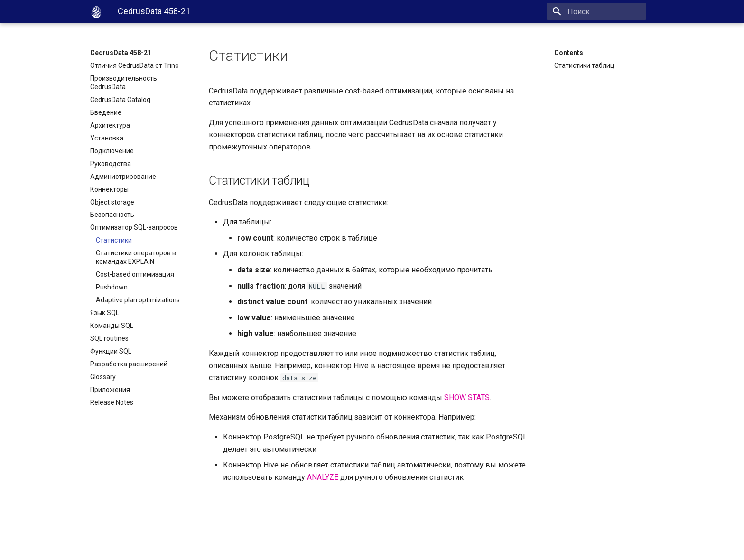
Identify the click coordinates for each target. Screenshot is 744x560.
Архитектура (110, 125)
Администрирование (123, 177)
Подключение (112, 151)
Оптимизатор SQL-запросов (134, 227)
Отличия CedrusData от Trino (135, 65)
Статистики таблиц (584, 65)
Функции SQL (111, 351)
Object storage (112, 202)
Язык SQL (105, 313)
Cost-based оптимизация (135, 274)
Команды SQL (112, 326)
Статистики (114, 240)
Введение (106, 112)
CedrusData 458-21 (121, 53)
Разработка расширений (129, 364)
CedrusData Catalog (120, 100)
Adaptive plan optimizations (138, 300)
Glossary (103, 377)
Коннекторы (109, 189)
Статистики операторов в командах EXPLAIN (136, 257)
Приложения (110, 390)
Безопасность (112, 215)
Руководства (111, 164)
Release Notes (112, 402)
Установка (107, 138)
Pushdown (112, 287)
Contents (569, 53)
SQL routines (109, 338)
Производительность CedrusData (124, 83)
